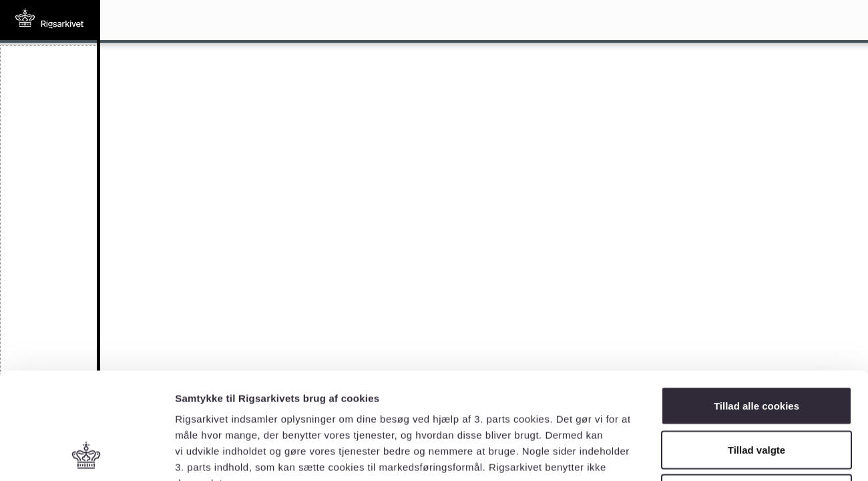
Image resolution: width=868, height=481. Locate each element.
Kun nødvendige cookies (756, 393)
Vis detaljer (694, 455)
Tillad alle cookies (756, 306)
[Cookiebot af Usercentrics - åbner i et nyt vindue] (86, 455)
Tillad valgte (756, 350)
